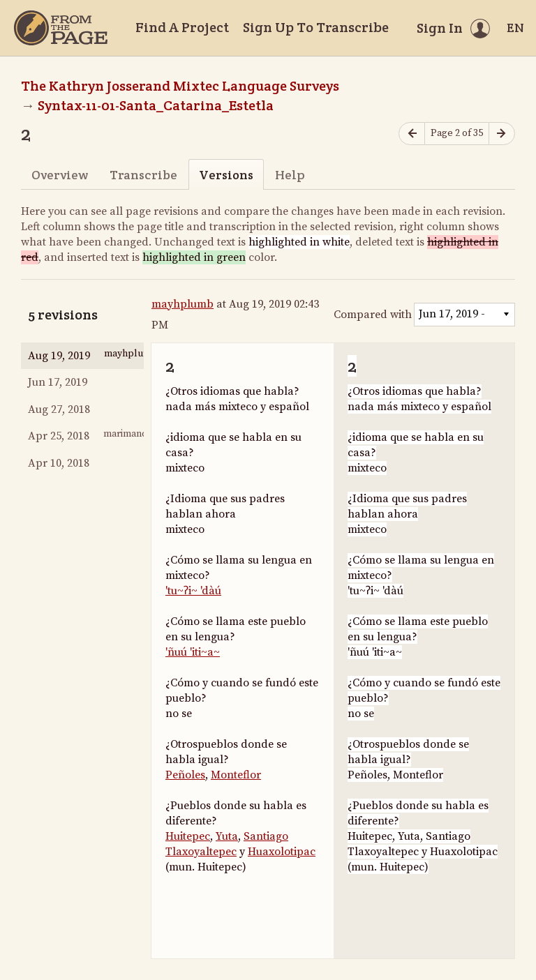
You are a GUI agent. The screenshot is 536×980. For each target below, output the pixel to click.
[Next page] (502, 134)
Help (290, 175)
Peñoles (185, 775)
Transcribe (143, 175)
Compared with (373, 315)
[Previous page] (412, 134)
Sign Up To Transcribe (316, 27)
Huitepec (188, 836)
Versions (226, 175)
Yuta (227, 836)
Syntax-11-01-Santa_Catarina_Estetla (156, 105)
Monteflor (236, 775)
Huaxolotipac (282, 852)
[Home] (61, 28)
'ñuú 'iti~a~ (193, 652)
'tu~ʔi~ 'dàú (193, 591)
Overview (60, 175)
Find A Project (182, 27)
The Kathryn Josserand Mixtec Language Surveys (180, 86)
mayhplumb (183, 304)
